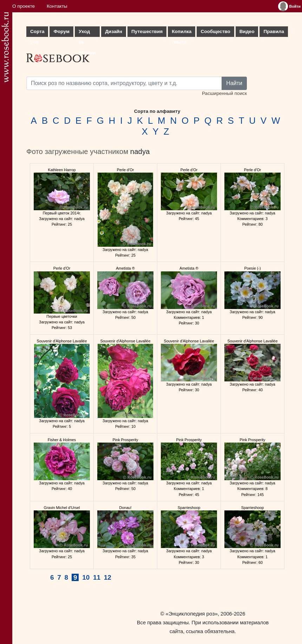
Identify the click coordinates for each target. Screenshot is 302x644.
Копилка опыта (182, 33)
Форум (61, 31)
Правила (274, 31)
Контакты (57, 6)
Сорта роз (37, 33)
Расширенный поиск (224, 93)
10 (86, 577)
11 (97, 577)
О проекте (24, 6)
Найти (234, 83)
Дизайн (114, 31)
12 (108, 577)
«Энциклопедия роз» (192, 614)
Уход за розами (87, 33)
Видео (247, 31)
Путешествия (147, 31)
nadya (140, 152)
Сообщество (215, 31)
